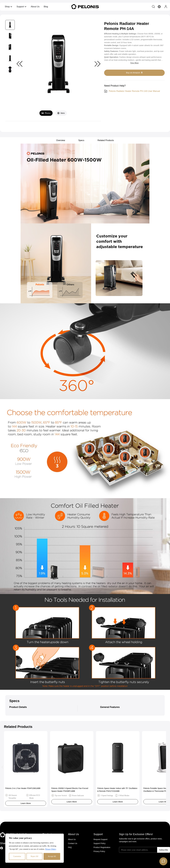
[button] (97, 64)
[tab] (46, 113)
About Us (72, 839)
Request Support (100, 839)
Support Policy (99, 843)
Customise (17, 856)
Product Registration (102, 847)
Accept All (52, 856)
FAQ (70, 847)
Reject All (34, 856)
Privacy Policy (51, 849)
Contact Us (73, 843)
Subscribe (164, 850)
